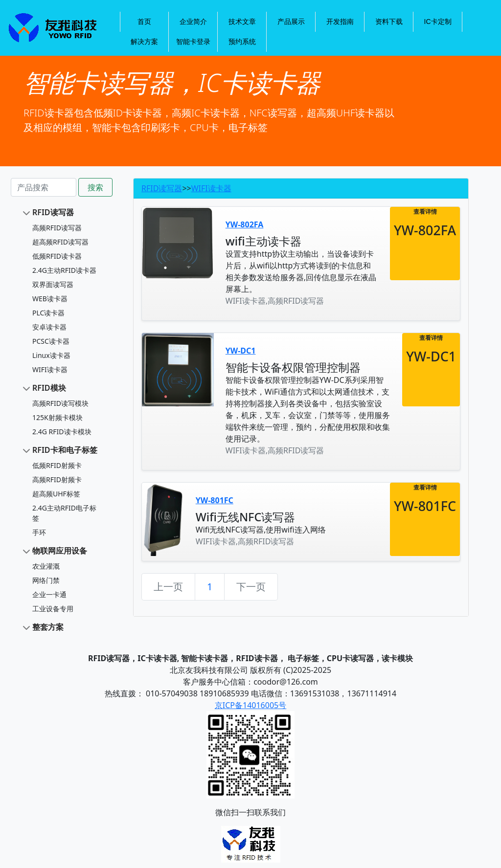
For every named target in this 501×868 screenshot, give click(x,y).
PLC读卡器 (48, 313)
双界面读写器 (53, 284)
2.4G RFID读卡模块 (62, 432)
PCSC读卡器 (51, 341)
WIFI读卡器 (50, 369)
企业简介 (193, 22)
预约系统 (242, 42)
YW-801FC (215, 500)
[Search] (44, 187)
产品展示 (291, 22)
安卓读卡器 (49, 327)
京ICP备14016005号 (250, 705)
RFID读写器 (53, 212)
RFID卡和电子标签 (65, 450)
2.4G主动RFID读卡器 (64, 270)
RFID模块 (49, 388)
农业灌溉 (46, 566)
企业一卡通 (49, 594)
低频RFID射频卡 (57, 465)
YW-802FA (245, 224)
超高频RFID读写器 (60, 242)
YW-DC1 (241, 351)
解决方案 (144, 42)
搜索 (95, 187)
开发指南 (340, 22)
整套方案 (48, 627)
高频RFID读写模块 (60, 403)
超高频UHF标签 (56, 494)
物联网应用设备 (60, 551)
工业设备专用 (53, 609)
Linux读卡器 (51, 355)
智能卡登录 (193, 42)
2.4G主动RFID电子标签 (64, 513)
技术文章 (242, 22)
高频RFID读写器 (57, 228)
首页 (144, 22)
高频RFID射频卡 (57, 479)
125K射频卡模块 (57, 417)
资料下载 (389, 22)
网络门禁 (46, 580)
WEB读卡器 (50, 299)
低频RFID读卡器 (57, 256)
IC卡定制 (438, 22)
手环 (39, 532)
